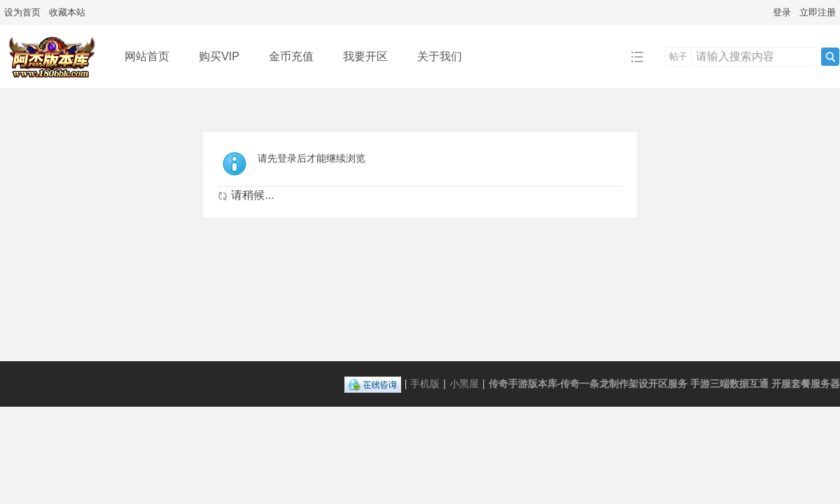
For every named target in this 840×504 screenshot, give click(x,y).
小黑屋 (464, 384)
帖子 (678, 56)
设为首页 (22, 12)
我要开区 (365, 56)
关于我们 (440, 56)
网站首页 (147, 56)
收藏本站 (67, 12)
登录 (782, 12)
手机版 (425, 384)
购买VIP (219, 56)
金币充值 (291, 56)
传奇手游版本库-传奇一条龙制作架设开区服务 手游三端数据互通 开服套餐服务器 (664, 384)
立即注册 (818, 12)
